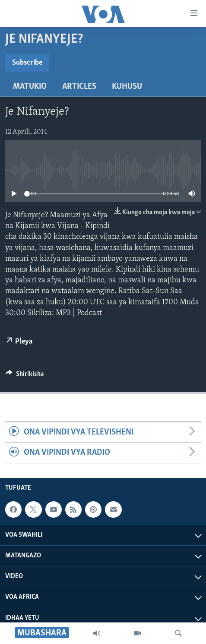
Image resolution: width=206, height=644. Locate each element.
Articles (79, 87)
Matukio (30, 87)
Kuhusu (127, 87)
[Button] (25, 376)
